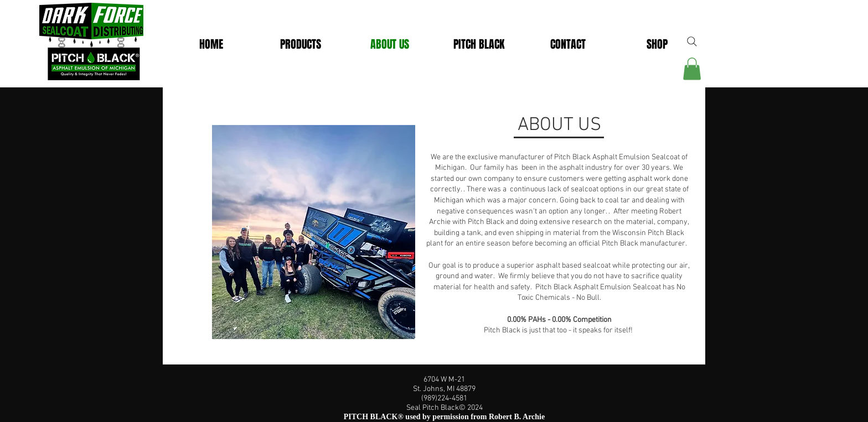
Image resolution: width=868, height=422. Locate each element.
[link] (692, 69)
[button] (479, 44)
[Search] (692, 41)
